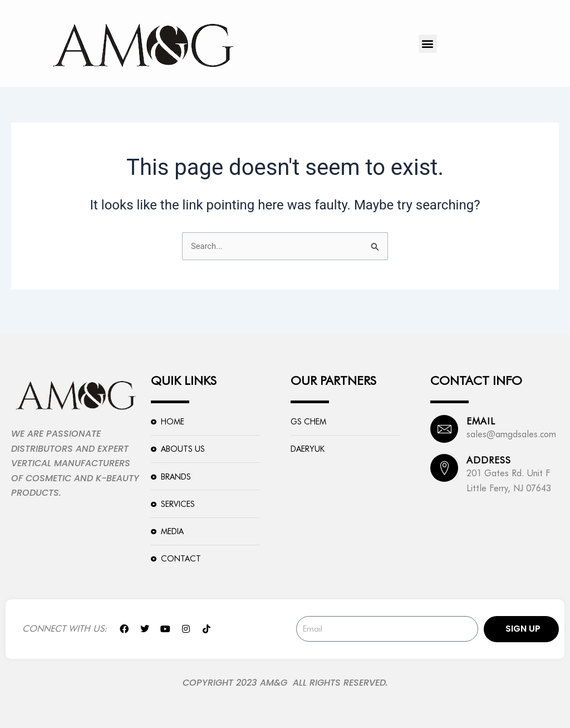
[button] (428, 44)
